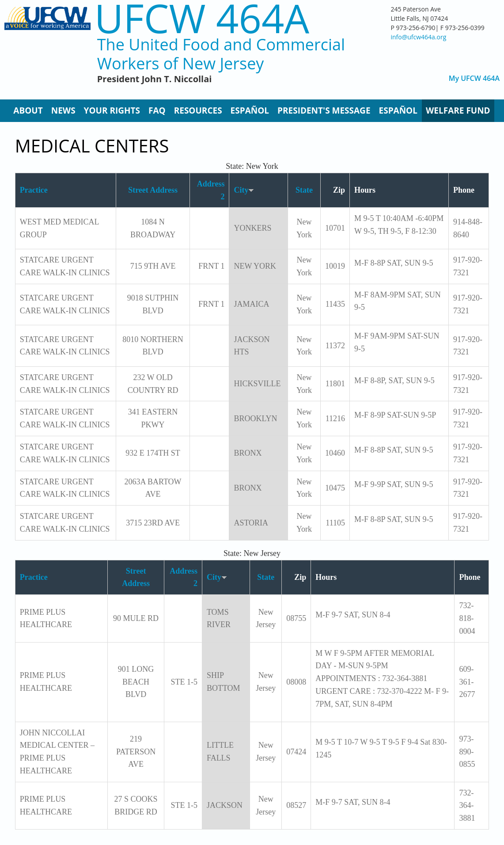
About (28, 110)
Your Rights (112, 110)
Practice (34, 190)
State (304, 190)
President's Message (324, 110)
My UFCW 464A (474, 78)
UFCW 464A (202, 18)
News (63, 110)
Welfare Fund (458, 110)
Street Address (153, 190)
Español (250, 110)
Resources (198, 110)
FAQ (157, 110)
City (244, 190)
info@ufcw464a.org (418, 37)
